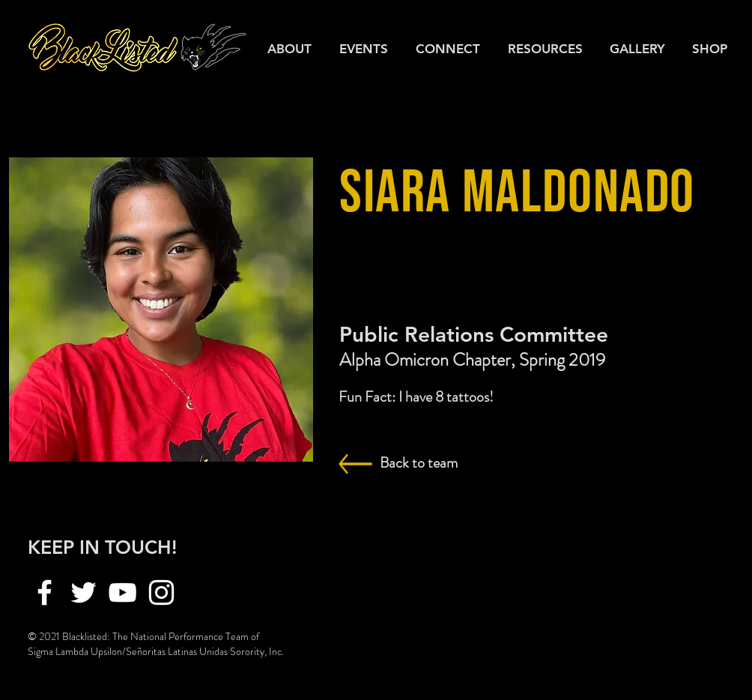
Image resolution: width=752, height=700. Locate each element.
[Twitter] (84, 592)
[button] (548, 49)
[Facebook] (45, 592)
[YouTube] (122, 592)
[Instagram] (161, 592)
